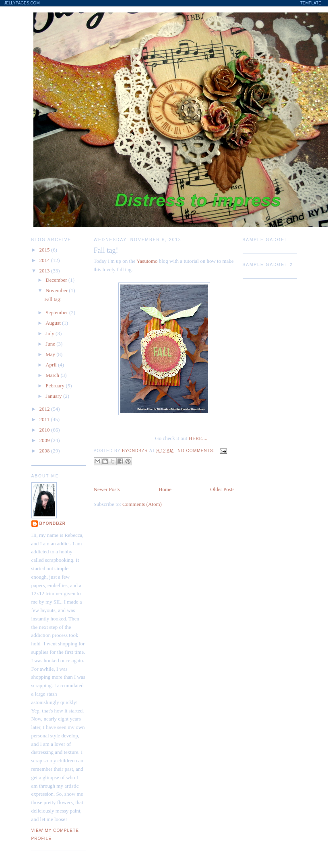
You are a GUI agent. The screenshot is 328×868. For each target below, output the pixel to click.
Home (165, 489)
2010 (45, 430)
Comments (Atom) (142, 504)
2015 (45, 250)
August (54, 323)
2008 (45, 451)
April (52, 365)
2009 (45, 440)
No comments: (197, 451)
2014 (45, 260)
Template (311, 3)
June (51, 344)
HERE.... (198, 438)
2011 (45, 419)
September (57, 312)
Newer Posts (107, 489)
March (53, 375)
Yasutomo (147, 261)
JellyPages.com (22, 3)
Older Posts (222, 489)
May (51, 354)
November (57, 290)
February (56, 386)
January (54, 396)
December (57, 280)
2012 (45, 409)
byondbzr (53, 523)
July (51, 333)
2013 (45, 271)
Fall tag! (106, 250)
